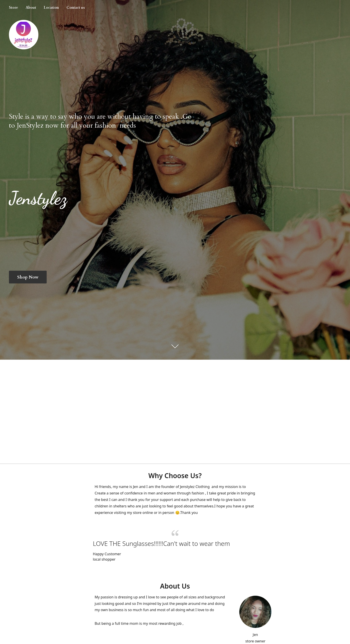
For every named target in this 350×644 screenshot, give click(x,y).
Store (14, 8)
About (31, 8)
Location (51, 8)
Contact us (76, 8)
